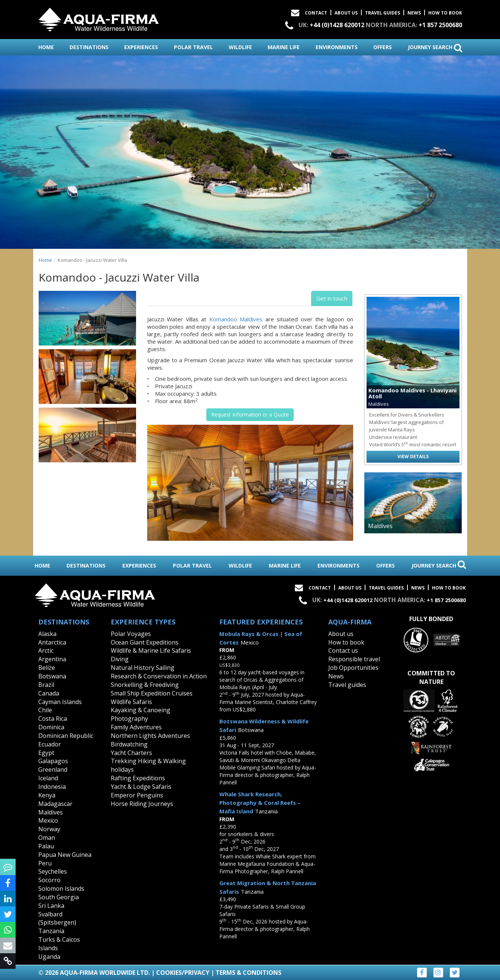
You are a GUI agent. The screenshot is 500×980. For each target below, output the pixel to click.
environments (337, 47)
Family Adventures (136, 727)
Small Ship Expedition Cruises (152, 693)
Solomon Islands (61, 889)
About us (341, 634)
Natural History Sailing (143, 668)
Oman (47, 838)
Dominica (51, 727)
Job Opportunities (353, 668)
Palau (46, 846)
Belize (47, 668)
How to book (445, 13)
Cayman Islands (60, 702)
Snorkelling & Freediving (145, 685)
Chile (45, 710)
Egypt (46, 753)
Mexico (48, 820)
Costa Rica (53, 719)
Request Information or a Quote (250, 415)
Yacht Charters (131, 753)
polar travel (193, 47)
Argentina (52, 659)
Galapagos (53, 761)
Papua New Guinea (65, 855)
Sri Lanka (51, 906)
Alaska (47, 634)
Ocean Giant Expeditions (145, 642)
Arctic (46, 650)
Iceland (48, 778)
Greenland (53, 769)
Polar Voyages (131, 634)
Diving (120, 659)
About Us (346, 13)
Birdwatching (129, 744)
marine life (284, 47)
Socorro (49, 880)
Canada (49, 693)
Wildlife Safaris (131, 702)
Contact (316, 13)
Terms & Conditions (249, 973)
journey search (435, 48)
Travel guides (347, 685)
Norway (49, 829)
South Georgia (59, 897)
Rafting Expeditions (138, 778)
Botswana (52, 676)
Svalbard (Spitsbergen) (57, 918)
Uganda (49, 957)
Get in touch (332, 298)
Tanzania (51, 931)
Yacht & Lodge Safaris (141, 787)
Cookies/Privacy (183, 973)
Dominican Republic (66, 736)
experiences (141, 47)
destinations (89, 47)
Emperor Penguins (137, 795)
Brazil (46, 685)
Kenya (47, 795)
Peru (45, 863)
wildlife (240, 47)
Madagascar (55, 804)
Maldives (51, 812)
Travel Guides (383, 13)
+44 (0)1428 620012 (337, 25)
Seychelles (53, 871)
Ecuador (50, 744)
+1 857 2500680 (440, 25)
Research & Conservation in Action (159, 676)
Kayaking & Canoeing (141, 710)
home (46, 47)
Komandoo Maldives (236, 319)
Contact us (343, 650)
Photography (129, 719)
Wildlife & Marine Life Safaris (151, 650)
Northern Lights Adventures (150, 736)
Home (45, 260)
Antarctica (52, 642)
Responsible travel (354, 659)
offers (383, 47)
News (414, 13)
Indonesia (52, 787)
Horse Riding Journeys (142, 804)
